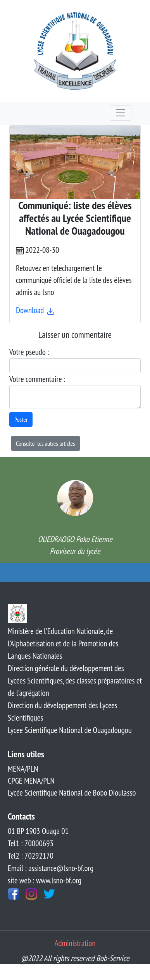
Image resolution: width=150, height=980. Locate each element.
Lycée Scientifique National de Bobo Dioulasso (72, 793)
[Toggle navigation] (121, 113)
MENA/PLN (23, 769)
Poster (21, 419)
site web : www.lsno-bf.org (45, 880)
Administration (75, 943)
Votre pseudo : (29, 352)
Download (36, 310)
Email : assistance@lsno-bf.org (51, 868)
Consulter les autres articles (46, 443)
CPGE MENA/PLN (31, 781)
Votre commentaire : (37, 379)
